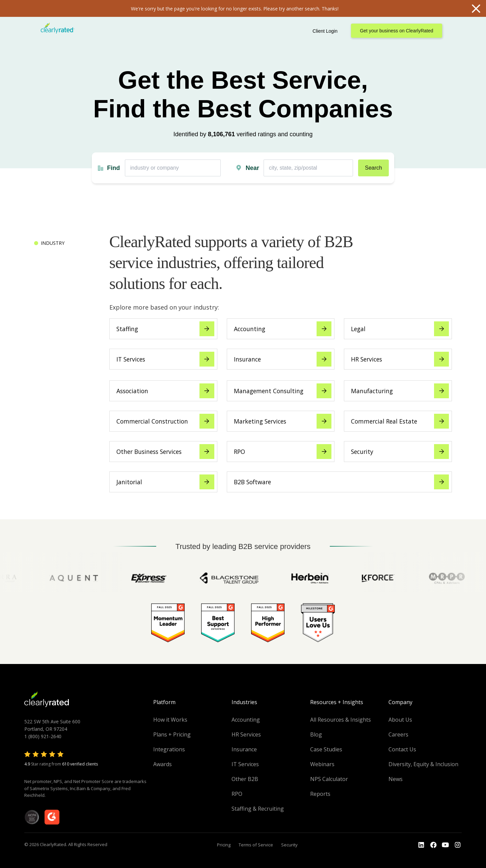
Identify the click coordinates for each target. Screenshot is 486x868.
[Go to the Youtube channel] (446, 845)
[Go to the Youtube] (433, 845)
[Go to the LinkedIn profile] (421, 845)
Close (476, 8)
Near (252, 168)
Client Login (325, 31)
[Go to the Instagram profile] (458, 845)
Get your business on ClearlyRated (396, 31)
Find (113, 168)
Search (373, 168)
